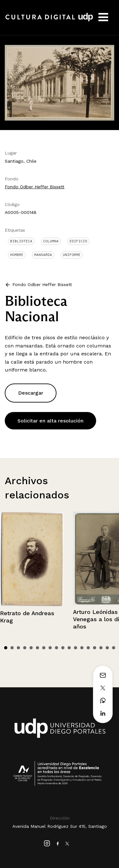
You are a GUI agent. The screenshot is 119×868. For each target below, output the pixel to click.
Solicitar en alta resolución (50, 421)
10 (63, 648)
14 (88, 648)
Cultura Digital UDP (49, 21)
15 (95, 648)
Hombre (17, 255)
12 (76, 648)
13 (82, 648)
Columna (51, 241)
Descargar (31, 393)
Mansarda (43, 255)
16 (101, 648)
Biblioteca (21, 241)
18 (114, 648)
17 (107, 648)
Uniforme (72, 255)
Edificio (78, 241)
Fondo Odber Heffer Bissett (35, 187)
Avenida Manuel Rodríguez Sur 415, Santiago (60, 826)
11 (69, 648)
